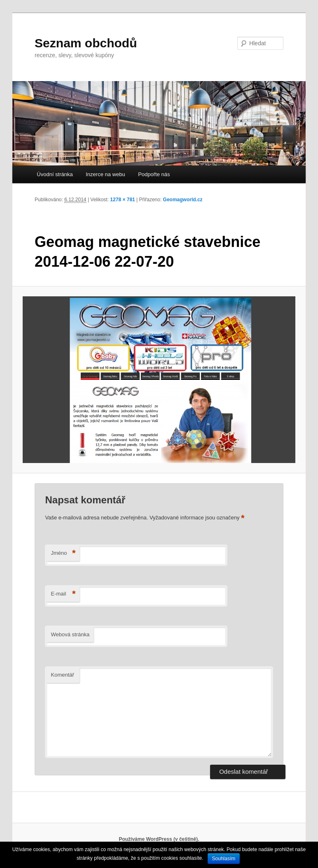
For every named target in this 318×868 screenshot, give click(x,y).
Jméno (63, 553)
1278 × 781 (122, 200)
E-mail (63, 594)
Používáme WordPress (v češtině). (159, 839)
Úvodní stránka (55, 174)
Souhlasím (224, 859)
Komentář (62, 675)
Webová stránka (70, 634)
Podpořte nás (154, 174)
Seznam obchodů (86, 43)
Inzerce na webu (105, 174)
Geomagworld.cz (183, 200)
